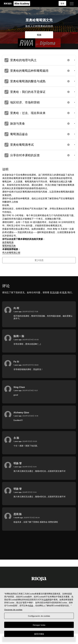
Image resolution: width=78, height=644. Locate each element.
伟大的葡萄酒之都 (11, 252)
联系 (65, 292)
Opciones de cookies (13, 609)
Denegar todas (39, 625)
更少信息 (39, 260)
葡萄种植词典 (9, 246)
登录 (62, 3)
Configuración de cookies (39, 616)
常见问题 (54, 292)
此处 (31, 605)
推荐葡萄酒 (8, 242)
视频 (39, 35)
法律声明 (48, 599)
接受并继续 (39, 634)
